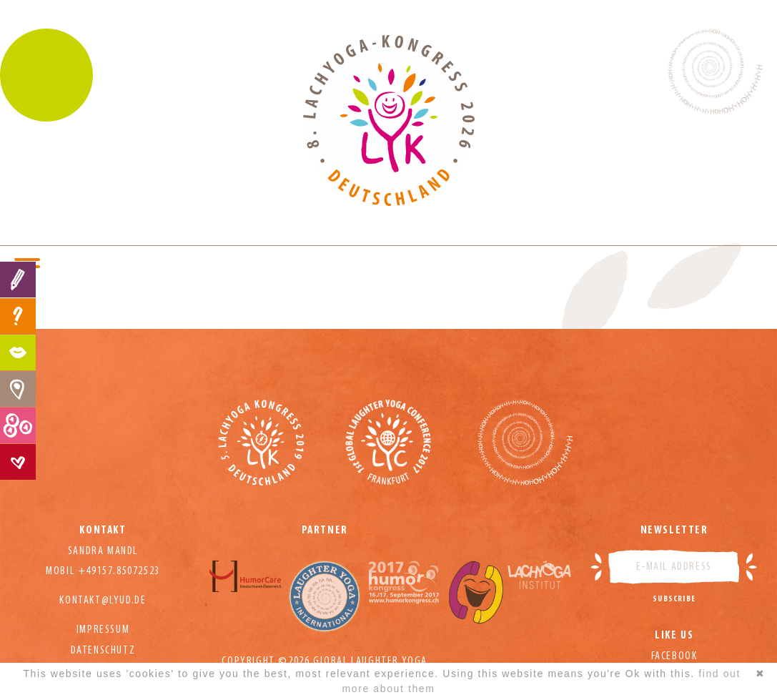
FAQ (18, 316)
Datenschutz (103, 651)
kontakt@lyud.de (103, 601)
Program (18, 353)
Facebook (674, 656)
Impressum (103, 630)
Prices (18, 425)
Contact (18, 462)
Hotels (18, 389)
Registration (18, 280)
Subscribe (674, 599)
